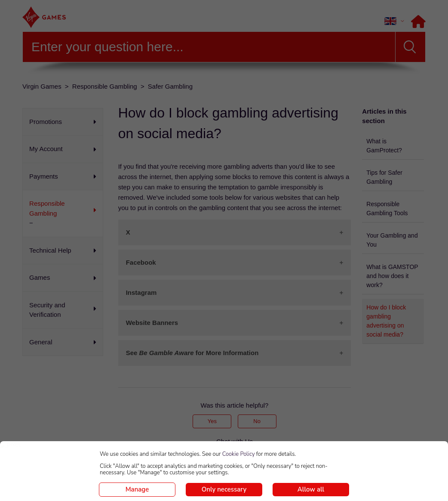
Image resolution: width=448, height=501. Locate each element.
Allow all (311, 489)
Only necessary (224, 489)
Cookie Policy (239, 454)
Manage (137, 489)
